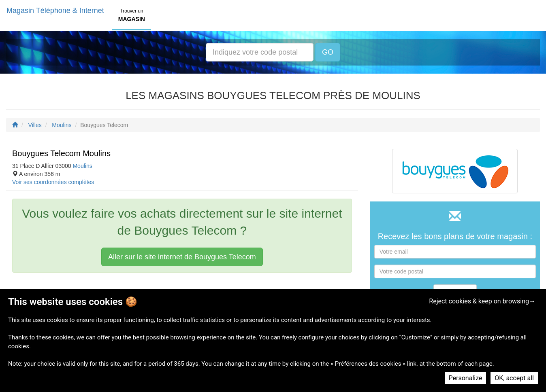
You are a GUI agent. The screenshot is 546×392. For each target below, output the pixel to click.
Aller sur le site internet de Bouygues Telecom (182, 257)
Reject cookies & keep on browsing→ (482, 301)
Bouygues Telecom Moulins (61, 153)
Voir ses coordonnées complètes (53, 182)
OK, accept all (514, 378)
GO (328, 52)
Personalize (466, 378)
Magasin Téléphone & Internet (55, 11)
